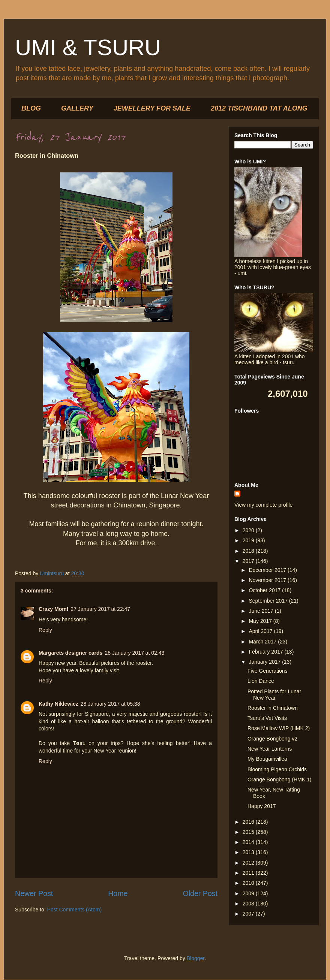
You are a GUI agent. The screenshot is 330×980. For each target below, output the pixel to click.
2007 (249, 914)
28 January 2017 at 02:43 (134, 653)
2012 (249, 863)
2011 (249, 873)
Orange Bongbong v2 (272, 739)
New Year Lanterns (270, 749)
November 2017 (268, 580)
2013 (249, 852)
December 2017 (268, 570)
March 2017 (263, 642)
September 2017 (269, 601)
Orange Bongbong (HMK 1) (279, 780)
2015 (249, 832)
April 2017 (261, 631)
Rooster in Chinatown (273, 708)
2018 (249, 551)
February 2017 (266, 652)
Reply (45, 630)
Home (118, 893)
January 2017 (265, 662)
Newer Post (34, 893)
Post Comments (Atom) (74, 910)
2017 (249, 561)
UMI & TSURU (88, 47)
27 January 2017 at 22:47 (100, 609)
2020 (249, 530)
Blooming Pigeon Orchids (277, 769)
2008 (249, 904)
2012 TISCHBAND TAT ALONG (259, 108)
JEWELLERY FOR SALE (152, 108)
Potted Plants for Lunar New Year (274, 695)
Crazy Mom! (53, 609)
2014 (249, 842)
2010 (249, 883)
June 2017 (262, 611)
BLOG (31, 108)
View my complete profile (263, 505)
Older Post (200, 893)
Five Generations (268, 671)
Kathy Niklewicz (58, 704)
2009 (249, 893)
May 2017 (261, 621)
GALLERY (77, 108)
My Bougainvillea (267, 759)
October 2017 (265, 590)
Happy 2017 (262, 806)
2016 (249, 822)
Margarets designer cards (70, 653)
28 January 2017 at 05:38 (110, 704)
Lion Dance (261, 681)
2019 (249, 540)
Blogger (196, 958)
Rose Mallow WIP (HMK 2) (279, 728)
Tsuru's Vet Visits (267, 718)
